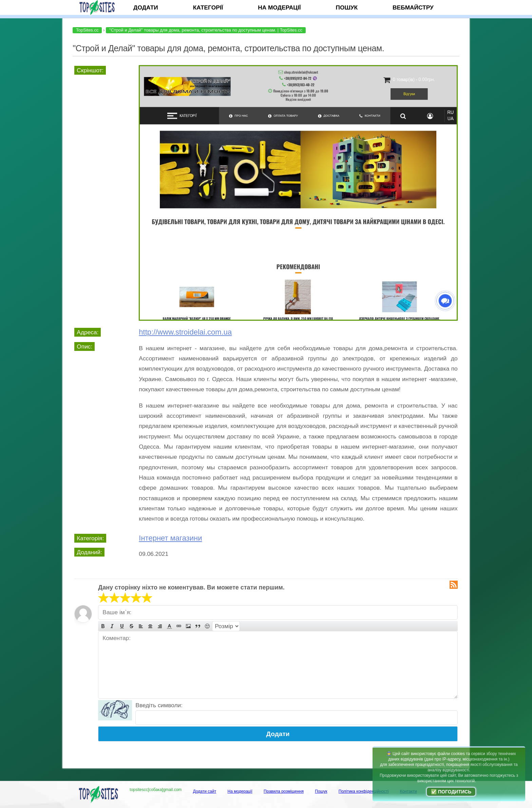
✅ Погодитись (451, 792)
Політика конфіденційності (364, 791)
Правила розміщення (284, 791)
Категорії (208, 7)
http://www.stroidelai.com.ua (185, 332)
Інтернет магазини (170, 538)
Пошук (347, 7)
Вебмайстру (413, 7)
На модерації (279, 7)
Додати (146, 7)
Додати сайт (205, 791)
